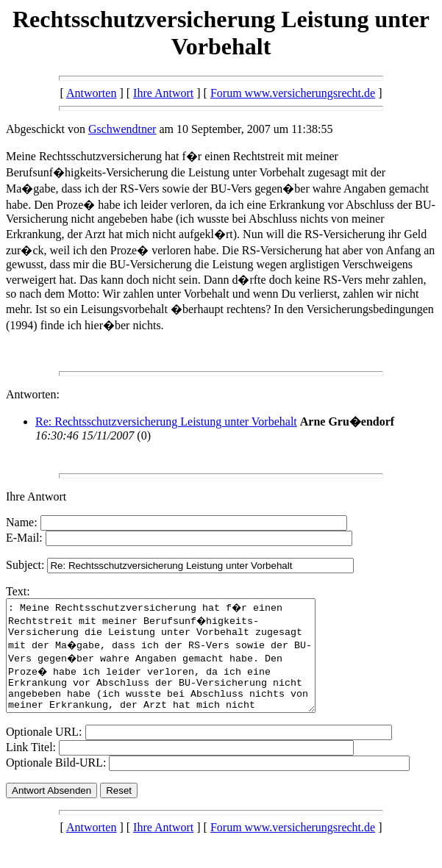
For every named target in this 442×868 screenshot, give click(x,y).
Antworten (91, 93)
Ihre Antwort (163, 93)
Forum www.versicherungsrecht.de (293, 93)
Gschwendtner (122, 129)
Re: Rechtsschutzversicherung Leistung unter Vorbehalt (166, 422)
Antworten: (33, 394)
